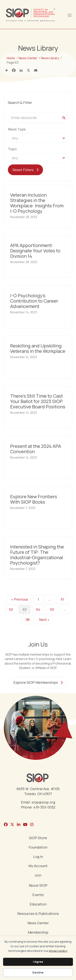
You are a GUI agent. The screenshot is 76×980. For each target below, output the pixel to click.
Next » (44, 620)
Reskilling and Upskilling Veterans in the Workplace (38, 348)
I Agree (38, 962)
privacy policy (58, 951)
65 (52, 609)
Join (38, 875)
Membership (38, 933)
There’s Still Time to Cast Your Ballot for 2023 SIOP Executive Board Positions (38, 401)
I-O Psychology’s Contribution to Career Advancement (34, 301)
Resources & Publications (38, 914)
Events (38, 895)
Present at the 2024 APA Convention (36, 449)
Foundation (38, 847)
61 (62, 599)
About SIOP (38, 886)
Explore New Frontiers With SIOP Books (34, 499)
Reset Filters (23, 170)
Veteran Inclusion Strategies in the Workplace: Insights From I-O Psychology (37, 203)
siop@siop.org (43, 802)
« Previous (20, 599)
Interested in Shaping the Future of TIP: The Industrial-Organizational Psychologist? (37, 555)
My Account (38, 866)
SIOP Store (38, 838)
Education (38, 904)
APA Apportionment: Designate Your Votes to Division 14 (35, 251)
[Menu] (69, 15)
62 (11, 609)
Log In (38, 857)
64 (38, 609)
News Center (38, 923)
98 (28, 620)
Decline (38, 972)
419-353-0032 (44, 807)
